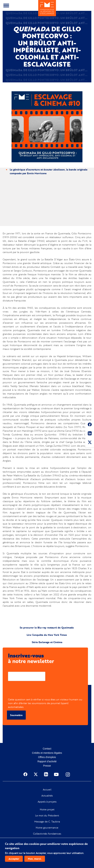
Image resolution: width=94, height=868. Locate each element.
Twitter (90, 443)
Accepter (14, 859)
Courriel (13, 669)
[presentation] (35, 691)
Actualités (47, 796)
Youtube (57, 774)
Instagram (68, 774)
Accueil (47, 790)
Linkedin (90, 434)
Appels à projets (47, 802)
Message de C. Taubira (47, 822)
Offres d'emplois (47, 757)
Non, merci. (35, 859)
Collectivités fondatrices (47, 834)
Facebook (90, 425)
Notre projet (47, 809)
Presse (47, 766)
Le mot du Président (47, 816)
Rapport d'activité (47, 761)
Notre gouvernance (47, 828)
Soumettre (16, 715)
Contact (47, 749)
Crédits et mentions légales (47, 753)
